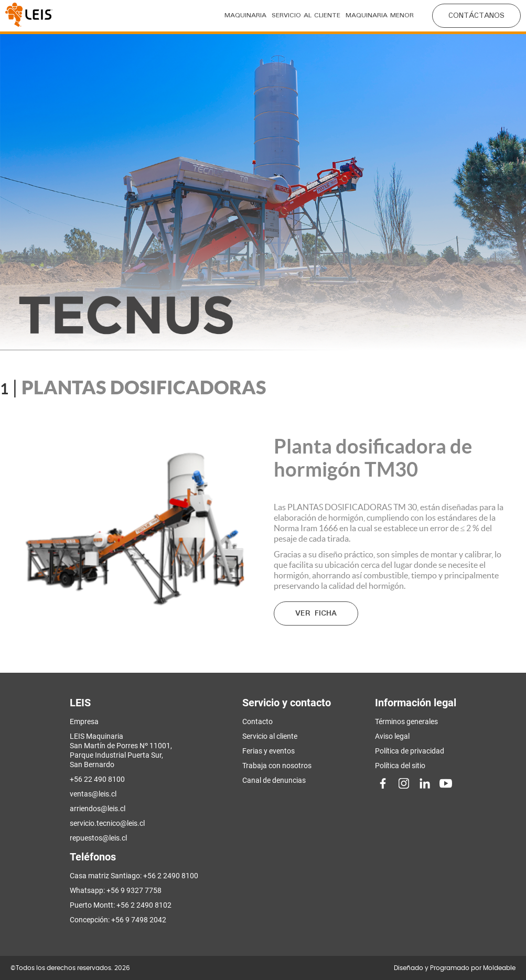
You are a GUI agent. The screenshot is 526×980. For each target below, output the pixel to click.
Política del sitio (400, 766)
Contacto (257, 721)
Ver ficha (316, 613)
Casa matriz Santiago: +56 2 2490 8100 (134, 876)
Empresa (84, 721)
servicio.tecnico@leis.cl (107, 823)
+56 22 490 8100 (97, 779)
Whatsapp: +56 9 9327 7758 (116, 890)
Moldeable (499, 968)
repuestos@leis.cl (98, 838)
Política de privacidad (410, 751)
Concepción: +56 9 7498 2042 (118, 920)
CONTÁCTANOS (476, 16)
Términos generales (406, 721)
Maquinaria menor (380, 16)
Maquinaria (245, 16)
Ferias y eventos (269, 751)
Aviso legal (392, 736)
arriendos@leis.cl (98, 809)
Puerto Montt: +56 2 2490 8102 (121, 905)
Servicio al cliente (306, 16)
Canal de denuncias (274, 780)
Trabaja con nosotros (277, 766)
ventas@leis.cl (93, 794)
